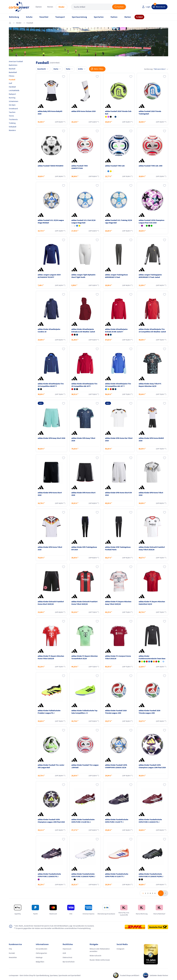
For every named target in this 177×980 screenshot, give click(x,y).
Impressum (67, 949)
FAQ (10, 949)
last (165, 893)
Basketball (13, 72)
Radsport (12, 94)
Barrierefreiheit (69, 962)
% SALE (139, 17)
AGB (64, 953)
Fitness (12, 76)
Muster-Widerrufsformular (100, 960)
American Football (16, 61)
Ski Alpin (12, 105)
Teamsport (60, 17)
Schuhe (29, 17)
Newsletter (13, 957)
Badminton (13, 65)
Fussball (30, 23)
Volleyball (13, 127)
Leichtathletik (14, 90)
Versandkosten (42, 949)
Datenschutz (67, 957)
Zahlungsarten (41, 953)
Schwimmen (14, 101)
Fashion (114, 17)
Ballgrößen (40, 962)
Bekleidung (14, 17)
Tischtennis (13, 119)
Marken (128, 17)
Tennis (11, 116)
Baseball (12, 69)
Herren (50, 7)
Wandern (12, 130)
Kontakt (12, 953)
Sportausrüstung (79, 17)
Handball (12, 87)
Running (12, 98)
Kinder (62, 7)
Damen (39, 7)
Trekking (12, 123)
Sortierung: (156, 69)
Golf (10, 83)
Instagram (120, 949)
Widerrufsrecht (95, 956)
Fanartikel (44, 17)
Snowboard (13, 108)
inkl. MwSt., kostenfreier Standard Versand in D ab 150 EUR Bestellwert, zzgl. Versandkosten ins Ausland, (54, 926)
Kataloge (39, 957)
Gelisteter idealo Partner (159, 975)
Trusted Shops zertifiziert (130, 975)
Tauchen (12, 112)
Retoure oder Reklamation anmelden (100, 950)
